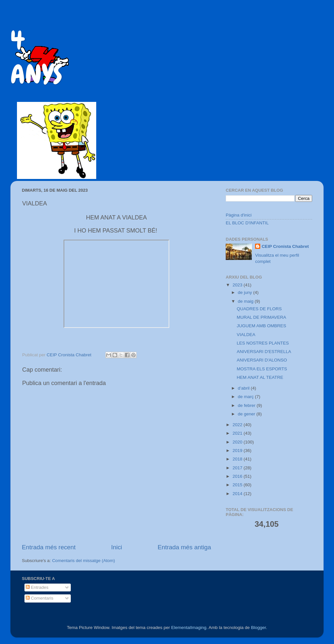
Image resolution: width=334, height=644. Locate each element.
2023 (238, 285)
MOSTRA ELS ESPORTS (262, 369)
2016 (238, 476)
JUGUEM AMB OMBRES (262, 326)
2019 (238, 451)
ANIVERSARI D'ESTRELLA (264, 352)
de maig (246, 301)
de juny (245, 292)
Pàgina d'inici (239, 215)
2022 (238, 425)
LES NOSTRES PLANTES (263, 343)
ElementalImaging (189, 628)
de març (246, 397)
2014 (238, 494)
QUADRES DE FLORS (259, 309)
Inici (117, 547)
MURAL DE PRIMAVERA (262, 317)
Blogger (258, 628)
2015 (238, 485)
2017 (238, 468)
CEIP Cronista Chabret (285, 246)
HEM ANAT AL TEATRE (260, 377)
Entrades (37, 587)
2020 (238, 442)
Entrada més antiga (184, 547)
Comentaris (40, 598)
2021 (238, 433)
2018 (238, 459)
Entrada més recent (49, 547)
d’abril (244, 388)
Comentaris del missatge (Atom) (84, 561)
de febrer (247, 405)
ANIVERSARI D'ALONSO (262, 360)
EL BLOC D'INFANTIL (247, 223)
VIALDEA (246, 335)
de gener (247, 414)
